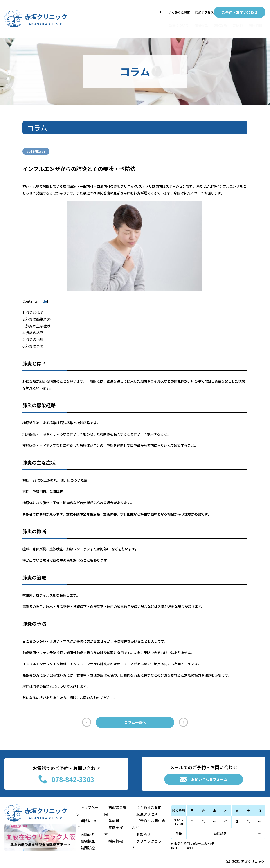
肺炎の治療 (32, 337)
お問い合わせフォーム (204, 781)
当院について (153, 23)
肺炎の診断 (32, 330)
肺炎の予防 (32, 343)
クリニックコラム (143, 845)
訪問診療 (208, 23)
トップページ (90, 818)
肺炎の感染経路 (36, 316)
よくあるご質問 (168, 11)
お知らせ (136, 838)
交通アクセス (199, 11)
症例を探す (113, 831)
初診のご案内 (115, 818)
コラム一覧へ (135, 721)
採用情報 (254, 23)
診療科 (231, 23)
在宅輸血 (182, 23)
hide (43, 298)
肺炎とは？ (32, 310)
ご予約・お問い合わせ (240, 11)
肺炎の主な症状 (36, 323)
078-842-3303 (66, 781)
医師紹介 (87, 831)
